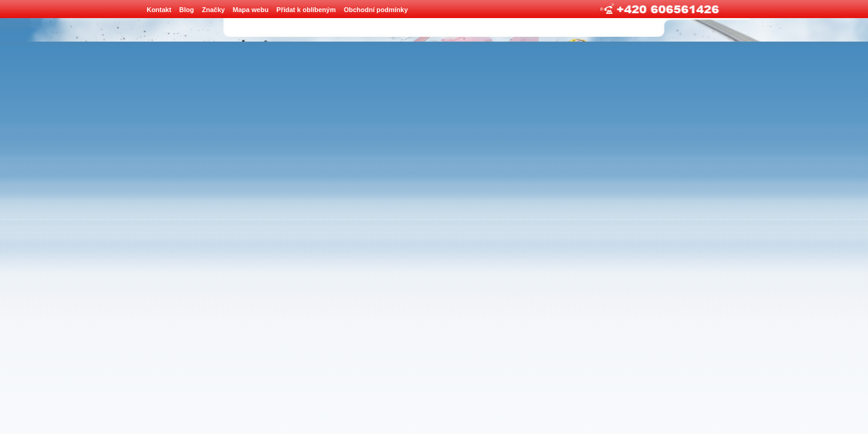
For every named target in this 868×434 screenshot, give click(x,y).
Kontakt (159, 10)
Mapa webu (250, 10)
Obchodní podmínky (376, 10)
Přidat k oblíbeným (306, 10)
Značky (213, 10)
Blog (186, 10)
